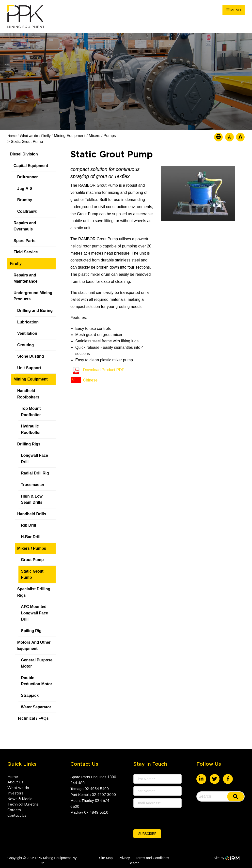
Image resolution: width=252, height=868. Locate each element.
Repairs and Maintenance (25, 278)
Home (13, 777)
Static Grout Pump (32, 574)
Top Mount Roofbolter (31, 412)
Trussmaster (33, 485)
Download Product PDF (103, 370)
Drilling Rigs (29, 444)
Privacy (124, 858)
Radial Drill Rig (35, 473)
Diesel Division (24, 154)
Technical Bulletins (23, 804)
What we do (18, 788)
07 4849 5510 (96, 812)
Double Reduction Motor (37, 681)
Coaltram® (28, 211)
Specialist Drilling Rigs (34, 592)
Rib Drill (28, 525)
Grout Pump (32, 560)
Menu (234, 10)
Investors (15, 793)
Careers (14, 810)
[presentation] (163, 818)
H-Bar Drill (31, 537)
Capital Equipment (31, 166)
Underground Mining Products (33, 296)
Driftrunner (28, 177)
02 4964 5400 (97, 789)
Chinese (90, 380)
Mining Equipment (31, 379)
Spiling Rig (31, 631)
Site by (227, 858)
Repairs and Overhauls (25, 226)
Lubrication (28, 322)
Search (134, 863)
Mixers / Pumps (32, 548)
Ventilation (27, 333)
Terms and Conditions (152, 858)
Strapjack (30, 695)
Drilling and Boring (35, 311)
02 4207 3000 (104, 795)
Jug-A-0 (25, 189)
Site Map (106, 858)
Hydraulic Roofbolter (31, 429)
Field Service (26, 252)
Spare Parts (24, 241)
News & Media (20, 799)
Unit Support (29, 368)
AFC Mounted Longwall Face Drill (34, 613)
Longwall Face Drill (34, 459)
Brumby (25, 200)
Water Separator (36, 707)
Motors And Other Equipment (34, 646)
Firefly (16, 264)
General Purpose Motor (37, 663)
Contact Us (17, 815)
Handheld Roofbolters (28, 394)
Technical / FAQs (33, 718)
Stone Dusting (31, 356)
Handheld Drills (32, 514)
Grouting (26, 345)
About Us (15, 782)
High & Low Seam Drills (32, 499)
